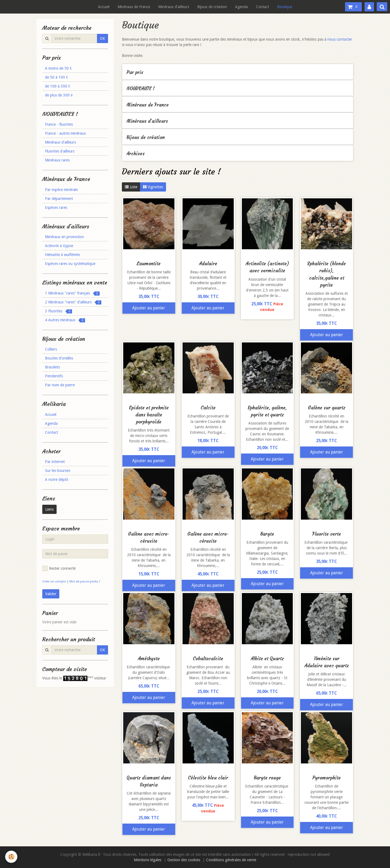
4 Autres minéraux (65, 320)
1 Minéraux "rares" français (72, 293)
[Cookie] (12, 857)
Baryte (267, 534)
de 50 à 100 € (56, 77)
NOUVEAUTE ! (141, 89)
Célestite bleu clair (208, 778)
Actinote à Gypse (59, 246)
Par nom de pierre (60, 385)
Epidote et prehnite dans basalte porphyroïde (149, 415)
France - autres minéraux (65, 133)
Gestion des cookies (184, 860)
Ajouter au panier (149, 308)
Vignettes (153, 187)
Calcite (208, 408)
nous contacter (340, 39)
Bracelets (52, 367)
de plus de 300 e (59, 95)
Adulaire (208, 264)
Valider (51, 594)
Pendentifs (54, 376)
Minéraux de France (134, 7)
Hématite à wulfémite (62, 255)
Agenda (241, 7)
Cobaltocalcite (208, 659)
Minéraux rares (57, 160)
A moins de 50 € (58, 68)
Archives (136, 154)
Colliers (51, 349)
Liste (131, 187)
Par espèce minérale (61, 190)
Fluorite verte (327, 534)
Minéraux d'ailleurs (174, 7)
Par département (59, 199)
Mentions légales (148, 860)
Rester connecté (59, 568)
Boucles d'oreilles (59, 358)
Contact (262, 7)
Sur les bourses (58, 471)
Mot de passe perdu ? (85, 582)
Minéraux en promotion (64, 237)
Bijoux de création (212, 7)
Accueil (104, 7)
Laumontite (149, 264)
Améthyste (149, 659)
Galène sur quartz (327, 408)
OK (103, 38)
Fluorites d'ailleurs (60, 151)
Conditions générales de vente (231, 860)
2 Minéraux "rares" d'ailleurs (73, 302)
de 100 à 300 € (58, 86)
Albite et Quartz (267, 659)
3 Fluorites (58, 311)
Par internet (55, 462)
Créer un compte (54, 582)
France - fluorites (59, 124)
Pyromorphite (326, 778)
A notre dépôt (57, 480)
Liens (49, 509)
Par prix (135, 72)
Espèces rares (56, 208)
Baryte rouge (267, 778)
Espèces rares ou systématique (70, 264)
